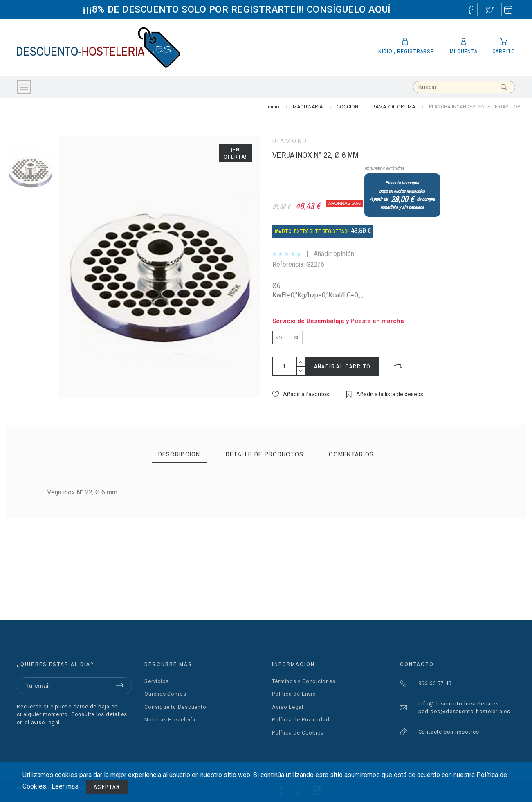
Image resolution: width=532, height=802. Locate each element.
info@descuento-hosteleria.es (459, 704)
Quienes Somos (165, 694)
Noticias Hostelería (170, 720)
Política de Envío (294, 694)
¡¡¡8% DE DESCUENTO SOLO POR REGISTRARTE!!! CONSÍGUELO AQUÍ (237, 9)
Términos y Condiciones (304, 681)
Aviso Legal (288, 707)
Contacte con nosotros (449, 732)
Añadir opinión (334, 254)
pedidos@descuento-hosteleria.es (464, 711)
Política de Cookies (298, 733)
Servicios (157, 681)
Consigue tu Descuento (175, 707)
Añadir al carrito (342, 366)
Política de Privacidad (301, 720)
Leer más (65, 786)
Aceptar (107, 787)
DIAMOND (290, 141)
